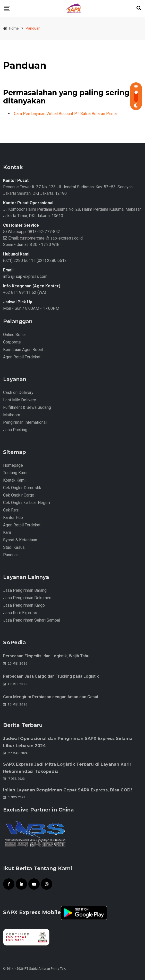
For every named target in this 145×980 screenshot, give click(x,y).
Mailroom (12, 415)
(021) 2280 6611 (18, 261)
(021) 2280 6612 (52, 261)
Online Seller (15, 335)
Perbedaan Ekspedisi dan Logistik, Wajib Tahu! (47, 656)
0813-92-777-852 (43, 232)
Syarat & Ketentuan (20, 540)
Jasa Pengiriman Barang (25, 590)
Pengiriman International (25, 422)
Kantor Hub (13, 518)
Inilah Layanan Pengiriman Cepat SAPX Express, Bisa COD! (67, 790)
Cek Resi (11, 510)
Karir (7, 532)
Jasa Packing (15, 430)
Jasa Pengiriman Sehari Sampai (32, 620)
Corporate (12, 342)
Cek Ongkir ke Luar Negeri (27, 503)
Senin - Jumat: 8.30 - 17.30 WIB (31, 245)
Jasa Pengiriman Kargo (24, 605)
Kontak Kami (14, 480)
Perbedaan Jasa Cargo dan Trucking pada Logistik (51, 676)
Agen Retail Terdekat (22, 357)
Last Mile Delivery (20, 400)
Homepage (13, 465)
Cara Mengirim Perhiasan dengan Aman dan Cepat (51, 697)
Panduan (11, 555)
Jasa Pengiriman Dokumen (27, 598)
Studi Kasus (14, 547)
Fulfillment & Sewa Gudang (27, 407)
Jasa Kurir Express (20, 613)
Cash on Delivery (18, 392)
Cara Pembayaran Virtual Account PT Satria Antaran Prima (65, 114)
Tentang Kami (15, 473)
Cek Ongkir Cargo (19, 495)
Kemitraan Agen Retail (23, 350)
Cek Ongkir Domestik (22, 488)
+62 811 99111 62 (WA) (25, 292)
